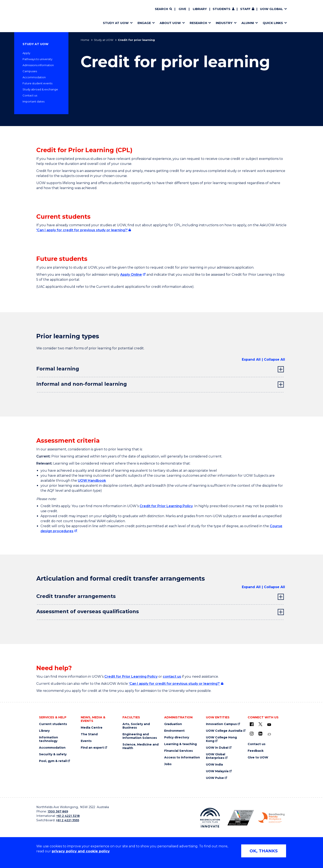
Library (200, 9)
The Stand (89, 734)
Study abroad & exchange (40, 89)
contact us (172, 677)
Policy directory (177, 737)
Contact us (30, 95)
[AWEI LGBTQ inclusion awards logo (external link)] (241, 818)
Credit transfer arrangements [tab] (76, 596)
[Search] (163, 9)
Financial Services (179, 751)
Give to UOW (258, 757)
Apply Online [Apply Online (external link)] (131, 275)
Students (221, 9)
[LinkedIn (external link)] (260, 734)
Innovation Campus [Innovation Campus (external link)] (221, 724)
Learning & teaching (180, 744)
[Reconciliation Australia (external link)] (210, 818)
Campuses (30, 71)
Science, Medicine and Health (141, 746)
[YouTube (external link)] (269, 725)
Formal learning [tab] (58, 369)
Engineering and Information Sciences (140, 736)
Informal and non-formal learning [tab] (82, 384)
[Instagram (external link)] (252, 734)
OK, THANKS (264, 851)
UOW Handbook (92, 481)
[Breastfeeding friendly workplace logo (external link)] (271, 818)
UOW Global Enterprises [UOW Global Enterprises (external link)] (216, 756)
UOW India (214, 765)
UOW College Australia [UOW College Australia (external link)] (224, 731)
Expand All (251, 359)
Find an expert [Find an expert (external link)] (92, 748)
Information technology (49, 739)
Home (85, 40)
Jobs (168, 764)
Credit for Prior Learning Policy (166, 506)
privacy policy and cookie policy (81, 851)
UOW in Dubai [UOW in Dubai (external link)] (217, 748)
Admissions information (38, 65)
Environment (174, 731)
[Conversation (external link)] (269, 734)
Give (182, 9)
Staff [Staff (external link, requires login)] (245, 9)
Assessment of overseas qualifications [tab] (88, 611)
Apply (26, 53)
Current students (53, 724)
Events (86, 741)
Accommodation (34, 77)
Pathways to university (37, 59)
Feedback (256, 751)
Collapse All (274, 359)
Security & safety (53, 754)
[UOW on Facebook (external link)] (252, 724)
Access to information (182, 757)
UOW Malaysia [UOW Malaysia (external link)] (217, 771)
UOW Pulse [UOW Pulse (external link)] (215, 778)
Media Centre (92, 728)
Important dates (33, 101)
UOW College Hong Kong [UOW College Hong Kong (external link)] (221, 739)
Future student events (37, 83)
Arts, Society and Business (136, 726)
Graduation (173, 724)
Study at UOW (104, 40)
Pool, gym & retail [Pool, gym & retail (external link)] (53, 761)
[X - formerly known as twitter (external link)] (260, 724)
